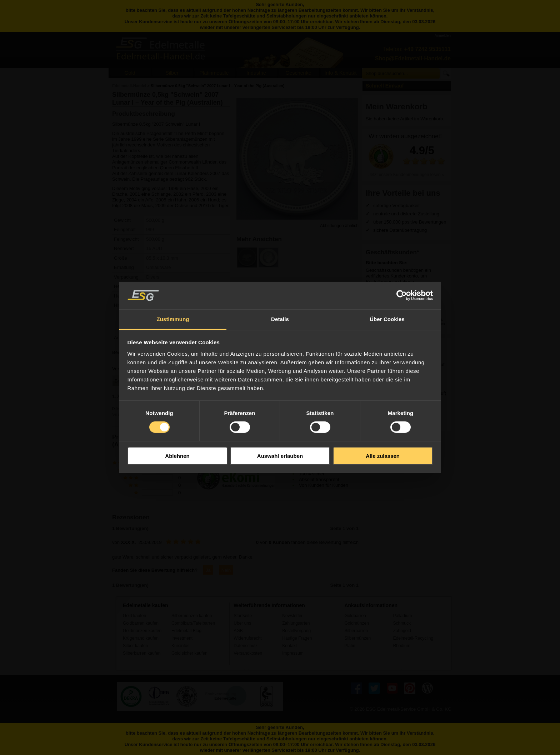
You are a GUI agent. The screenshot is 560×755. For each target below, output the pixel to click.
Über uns (242, 623)
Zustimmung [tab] (173, 319)
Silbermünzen (357, 638)
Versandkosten (248, 653)
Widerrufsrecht (248, 638)
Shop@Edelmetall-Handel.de (413, 58)
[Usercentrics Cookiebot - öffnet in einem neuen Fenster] (402, 295)
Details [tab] (280, 319)
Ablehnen (177, 456)
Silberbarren (356, 631)
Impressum (293, 653)
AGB (238, 631)
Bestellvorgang (296, 631)
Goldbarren (355, 616)
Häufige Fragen (297, 638)
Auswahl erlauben (280, 456)
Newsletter (292, 616)
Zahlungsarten (296, 623)
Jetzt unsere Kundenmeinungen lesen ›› (407, 175)
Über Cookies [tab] (387, 319)
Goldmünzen (356, 623)
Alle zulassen (383, 456)
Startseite (243, 616)
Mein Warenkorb (397, 107)
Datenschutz (246, 646)
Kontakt (289, 646)
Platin (350, 646)
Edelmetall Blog (186, 631)
